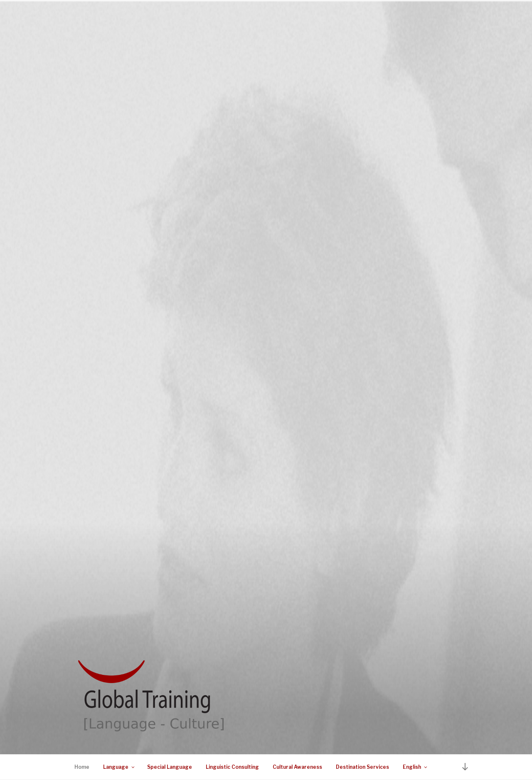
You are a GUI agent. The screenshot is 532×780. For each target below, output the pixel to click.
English (415, 767)
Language (119, 767)
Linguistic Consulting (232, 767)
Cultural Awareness (297, 767)
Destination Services (362, 767)
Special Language (170, 767)
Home (82, 767)
